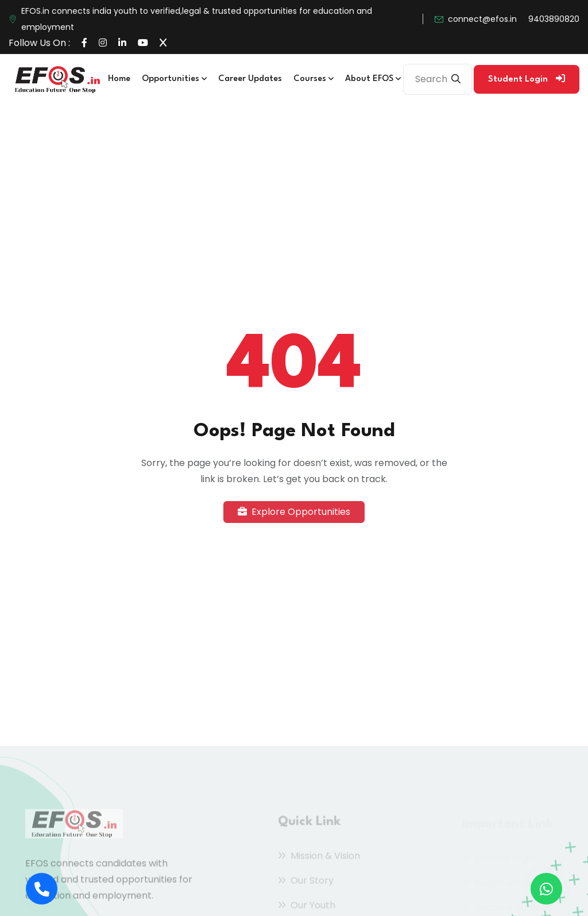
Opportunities (174, 79)
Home (119, 79)
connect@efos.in (482, 19)
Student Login (527, 79)
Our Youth (307, 907)
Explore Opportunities (294, 512)
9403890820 (554, 19)
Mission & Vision (319, 858)
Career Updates (250, 79)
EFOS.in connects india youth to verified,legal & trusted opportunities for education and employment (197, 19)
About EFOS (373, 79)
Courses (314, 79)
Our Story (306, 882)
